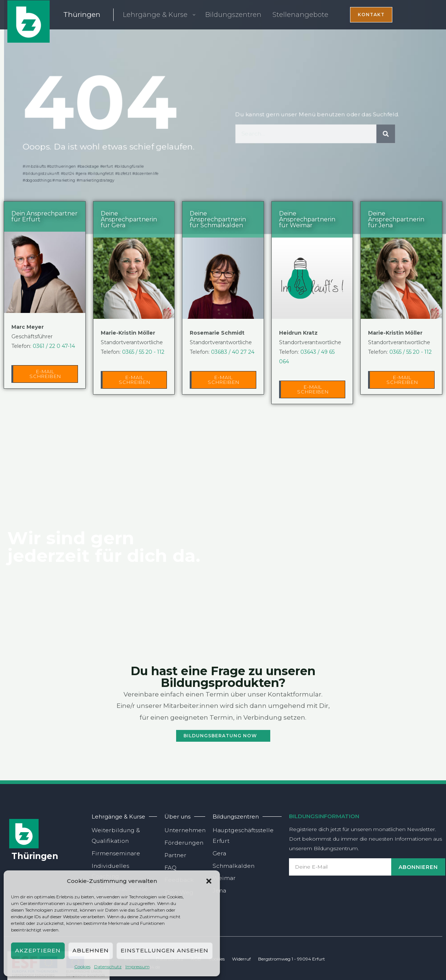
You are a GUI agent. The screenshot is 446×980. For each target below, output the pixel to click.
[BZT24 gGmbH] (28, 21)
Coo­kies (82, 967)
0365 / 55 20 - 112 (143, 352)
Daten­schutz (108, 967)
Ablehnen (91, 950)
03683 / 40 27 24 (233, 352)
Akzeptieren (38, 950)
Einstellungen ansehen (165, 950)
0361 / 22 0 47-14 (54, 346)
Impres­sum (138, 967)
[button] (209, 881)
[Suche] (390, 134)
